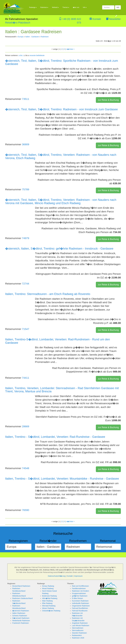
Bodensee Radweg (49, 596)
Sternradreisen (78, 628)
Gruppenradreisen (79, 593)
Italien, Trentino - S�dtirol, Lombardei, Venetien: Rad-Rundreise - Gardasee (55, 437)
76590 (26, 510)
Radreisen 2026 (78, 638)
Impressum (78, 576)
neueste (33, 55)
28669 (26, 426)
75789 (26, 189)
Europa (21, 37)
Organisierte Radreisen (81, 606)
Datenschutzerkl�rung (57, 576)
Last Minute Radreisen (81, 625)
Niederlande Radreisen (21, 621)
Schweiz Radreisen (20, 616)
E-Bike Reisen (77, 598)
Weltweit (55, 7)
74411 (26, 378)
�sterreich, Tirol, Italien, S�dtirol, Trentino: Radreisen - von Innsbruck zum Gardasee (61, 109)
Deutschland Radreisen (21, 586)
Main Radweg (47, 601)
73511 (26, 99)
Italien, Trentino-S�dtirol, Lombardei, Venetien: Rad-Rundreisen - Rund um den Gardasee (58, 341)
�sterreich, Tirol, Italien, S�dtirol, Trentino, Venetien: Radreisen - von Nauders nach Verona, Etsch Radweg (61, 156)
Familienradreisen (79, 588)
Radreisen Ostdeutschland (22, 598)
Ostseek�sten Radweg (51, 611)
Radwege (33, 7)
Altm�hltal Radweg (50, 598)
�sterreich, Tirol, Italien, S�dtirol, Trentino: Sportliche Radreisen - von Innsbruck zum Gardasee (62, 62)
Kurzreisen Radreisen (80, 601)
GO (118, 7)
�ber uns (76, 7)
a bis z (21, 55)
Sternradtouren (78, 630)
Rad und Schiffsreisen (80, 586)
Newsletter (113, 19)
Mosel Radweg (48, 588)
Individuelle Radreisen (80, 603)
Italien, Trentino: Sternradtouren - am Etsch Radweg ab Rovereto (48, 294)
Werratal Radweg (49, 606)
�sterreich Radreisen (21, 611)
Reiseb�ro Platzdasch (18, 23)
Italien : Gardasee (32, 37)
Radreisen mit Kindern (81, 591)
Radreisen (44, 7)
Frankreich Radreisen (21, 623)
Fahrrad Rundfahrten (80, 608)
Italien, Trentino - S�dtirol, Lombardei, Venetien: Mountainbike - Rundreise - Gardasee (62, 479)
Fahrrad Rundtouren (80, 611)
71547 (26, 329)
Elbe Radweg (47, 603)
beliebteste (40, 55)
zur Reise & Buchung (108, 100)
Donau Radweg (48, 586)
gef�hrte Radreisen (80, 596)
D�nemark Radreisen (21, 618)
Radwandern (77, 635)
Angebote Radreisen (80, 623)
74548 (26, 468)
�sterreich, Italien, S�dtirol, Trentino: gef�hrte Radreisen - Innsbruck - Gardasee (59, 249)
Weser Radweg (48, 608)
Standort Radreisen (79, 633)
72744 (26, 284)
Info (85, 7)
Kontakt (95, 19)
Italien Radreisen (19, 613)
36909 (26, 144)
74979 (26, 238)
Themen (66, 7)
